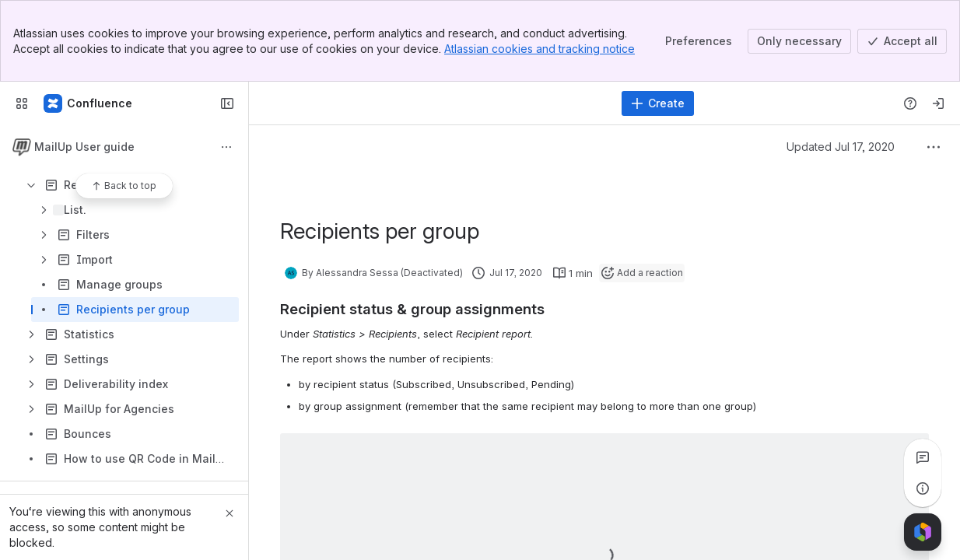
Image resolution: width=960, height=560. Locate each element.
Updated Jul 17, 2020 (841, 147)
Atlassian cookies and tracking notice (540, 49)
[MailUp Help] (89, 103)
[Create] (658, 103)
